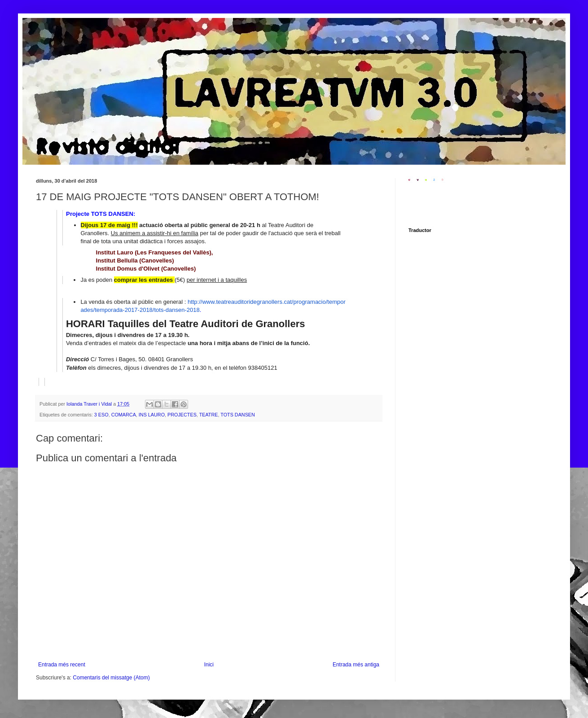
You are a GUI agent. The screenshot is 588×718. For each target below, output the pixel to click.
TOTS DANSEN (238, 415)
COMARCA (124, 415)
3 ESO (101, 415)
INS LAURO (152, 415)
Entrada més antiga (356, 665)
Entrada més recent (62, 665)
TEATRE (209, 415)
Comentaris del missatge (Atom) (111, 678)
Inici (209, 665)
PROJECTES (182, 415)
